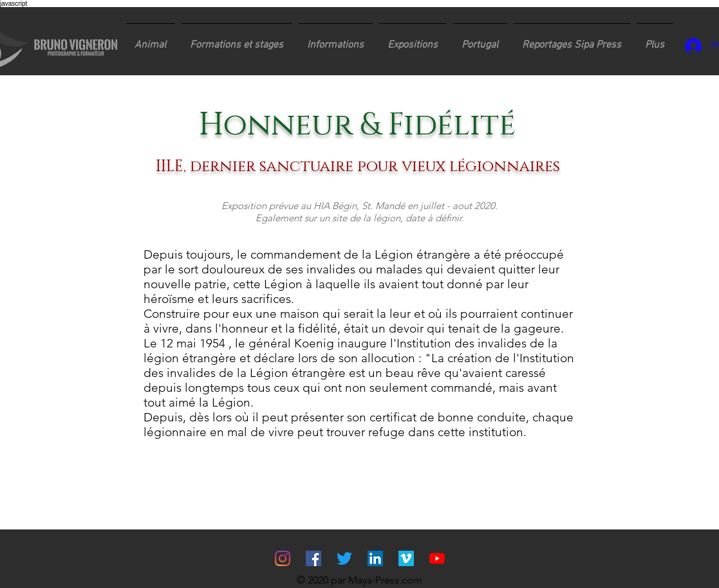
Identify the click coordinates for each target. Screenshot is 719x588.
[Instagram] (283, 558)
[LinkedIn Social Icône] (375, 558)
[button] (237, 39)
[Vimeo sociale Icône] (406, 558)
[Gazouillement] (344, 558)
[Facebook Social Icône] (313, 558)
